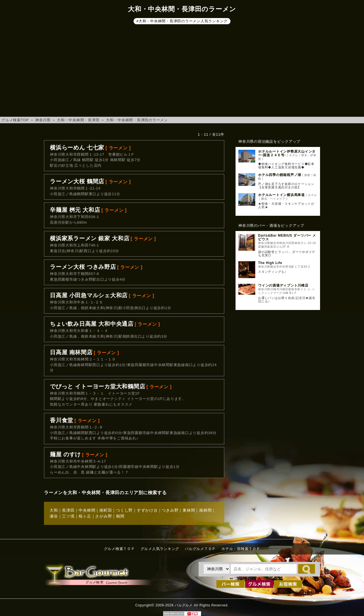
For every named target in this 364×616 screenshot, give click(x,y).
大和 (54, 510)
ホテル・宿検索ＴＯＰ (241, 549)
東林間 (189, 510)
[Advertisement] (182, 72)
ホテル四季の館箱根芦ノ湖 (280, 175)
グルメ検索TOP (15, 120)
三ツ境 (68, 516)
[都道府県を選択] (217, 569)
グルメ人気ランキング (160, 549)
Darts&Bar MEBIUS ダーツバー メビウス (287, 237)
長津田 (68, 510)
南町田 (106, 510)
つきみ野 (170, 510)
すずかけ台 (147, 510)
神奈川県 (43, 120)
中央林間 (87, 510)
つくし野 (124, 510)
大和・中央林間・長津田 (78, 120)
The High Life (270, 263)
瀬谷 (54, 516)
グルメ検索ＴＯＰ (119, 549)
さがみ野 (104, 516)
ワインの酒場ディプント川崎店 (283, 285)
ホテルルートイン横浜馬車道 (281, 195)
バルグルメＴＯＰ (200, 549)
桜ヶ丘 (85, 516)
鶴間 (120, 516)
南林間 (205, 510)
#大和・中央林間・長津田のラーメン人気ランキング (182, 21)
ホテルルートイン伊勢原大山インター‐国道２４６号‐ (287, 153)
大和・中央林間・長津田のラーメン (137, 120)
